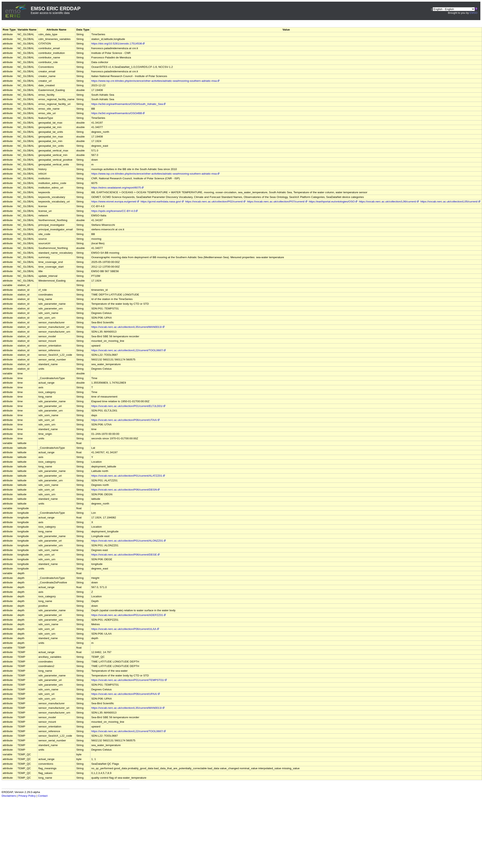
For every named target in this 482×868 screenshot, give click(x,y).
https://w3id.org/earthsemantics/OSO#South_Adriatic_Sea (129, 104)
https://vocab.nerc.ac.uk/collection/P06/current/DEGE (126, 555)
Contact (43, 796)
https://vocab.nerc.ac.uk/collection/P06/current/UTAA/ (126, 420)
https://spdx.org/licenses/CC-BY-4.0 (115, 211)
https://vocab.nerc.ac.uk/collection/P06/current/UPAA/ (126, 694)
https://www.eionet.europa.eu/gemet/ (115, 202)
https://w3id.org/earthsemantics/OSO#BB (118, 113)
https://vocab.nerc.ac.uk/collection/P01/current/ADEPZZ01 (129, 615)
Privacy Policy (27, 796)
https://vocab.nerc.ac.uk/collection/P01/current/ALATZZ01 (128, 476)
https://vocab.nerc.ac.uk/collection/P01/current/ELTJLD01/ (129, 406)
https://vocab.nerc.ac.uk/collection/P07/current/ (277, 202)
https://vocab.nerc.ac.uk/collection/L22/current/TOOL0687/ (129, 350)
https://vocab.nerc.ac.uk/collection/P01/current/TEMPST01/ (129, 680)
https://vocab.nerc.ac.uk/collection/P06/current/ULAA (125, 629)
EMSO (473, 13)
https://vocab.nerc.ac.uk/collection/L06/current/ (389, 202)
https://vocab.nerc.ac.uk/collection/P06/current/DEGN (126, 490)
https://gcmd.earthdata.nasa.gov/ (163, 202)
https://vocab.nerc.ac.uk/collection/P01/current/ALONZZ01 (129, 541)
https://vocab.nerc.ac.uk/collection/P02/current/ (216, 202)
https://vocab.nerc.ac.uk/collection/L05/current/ (451, 202)
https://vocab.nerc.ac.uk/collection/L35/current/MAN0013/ (128, 327)
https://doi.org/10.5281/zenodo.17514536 (118, 44)
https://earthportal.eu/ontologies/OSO (333, 202)
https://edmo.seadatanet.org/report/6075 (118, 188)
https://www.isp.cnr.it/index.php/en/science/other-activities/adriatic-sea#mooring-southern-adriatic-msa (156, 81)
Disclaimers (9, 796)
